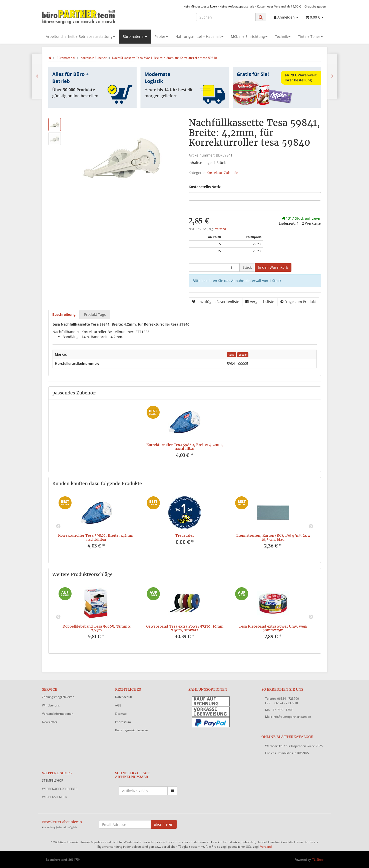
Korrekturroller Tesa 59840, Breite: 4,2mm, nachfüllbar (185, 447)
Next (311, 526)
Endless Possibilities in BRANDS (287, 753)
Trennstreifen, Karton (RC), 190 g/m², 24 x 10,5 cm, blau (273, 537)
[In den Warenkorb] (273, 267)
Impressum (123, 722)
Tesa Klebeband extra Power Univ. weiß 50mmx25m (273, 628)
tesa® (243, 355)
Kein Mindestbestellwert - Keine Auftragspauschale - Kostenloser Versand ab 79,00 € (242, 6)
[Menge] (214, 267)
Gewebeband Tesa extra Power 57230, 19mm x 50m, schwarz (185, 628)
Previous (58, 526)
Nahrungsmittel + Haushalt (199, 36)
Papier (161, 36)
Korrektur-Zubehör (222, 173)
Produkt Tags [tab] (95, 314)
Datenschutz (124, 697)
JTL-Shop (317, 860)
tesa (231, 355)
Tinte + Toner (310, 36)
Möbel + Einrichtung (249, 36)
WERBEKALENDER (55, 797)
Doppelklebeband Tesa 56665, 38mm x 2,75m (96, 628)
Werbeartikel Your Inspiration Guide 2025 (294, 746)
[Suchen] (226, 17)
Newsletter (50, 722)
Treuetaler (185, 535)
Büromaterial (135, 36)
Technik (283, 36)
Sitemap (121, 714)
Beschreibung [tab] (64, 314)
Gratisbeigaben (315, 6)
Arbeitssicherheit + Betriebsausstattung (80, 36)
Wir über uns (51, 705)
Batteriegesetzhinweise (131, 730)
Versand (221, 229)
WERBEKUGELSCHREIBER (60, 789)
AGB (118, 705)
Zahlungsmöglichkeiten (58, 697)
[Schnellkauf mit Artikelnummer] (143, 791)
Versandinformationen (58, 714)
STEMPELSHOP (53, 780)
